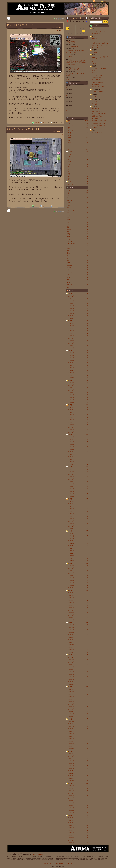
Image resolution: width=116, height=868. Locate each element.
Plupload (62, 864)
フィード (97, 1)
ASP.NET (47, 864)
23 (84, 31)
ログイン (105, 1)
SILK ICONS (68, 864)
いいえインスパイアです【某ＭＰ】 (24, 129)
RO (58, 30)
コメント (45, 123)
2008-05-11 (59, 132)
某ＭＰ (53, 27)
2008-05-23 (59, 27)
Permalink (37, 123)
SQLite (52, 864)
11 (68, 28)
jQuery (57, 864)
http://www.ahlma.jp (38, 854)
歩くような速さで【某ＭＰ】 (20, 25)
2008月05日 (77, 18)
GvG (61, 135)
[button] (105, 22)
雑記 (61, 30)
